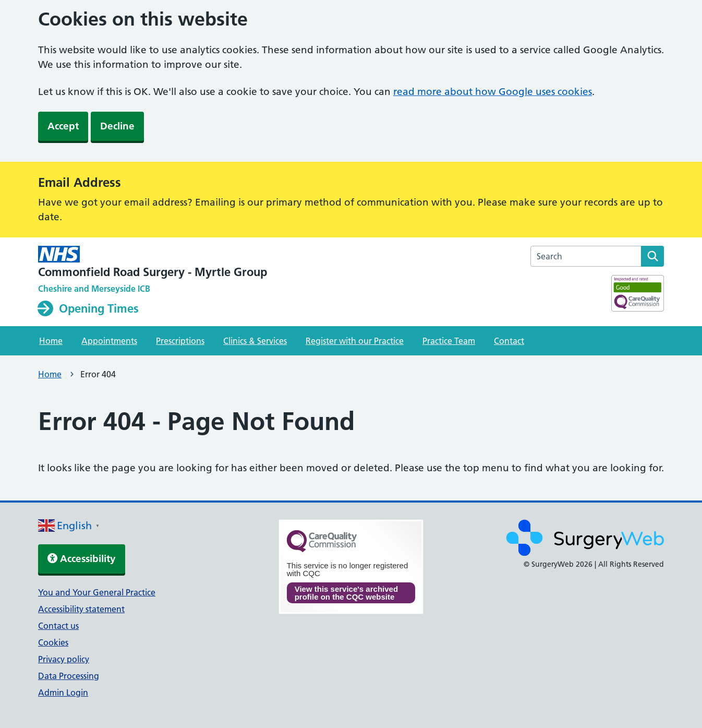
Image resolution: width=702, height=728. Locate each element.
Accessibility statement (81, 609)
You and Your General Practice (97, 592)
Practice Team (449, 341)
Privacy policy (64, 659)
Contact (509, 341)
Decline (117, 126)
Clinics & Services (255, 341)
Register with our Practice (355, 341)
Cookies (53, 642)
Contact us (58, 626)
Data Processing (69, 676)
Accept (63, 126)
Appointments (109, 341)
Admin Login (63, 693)
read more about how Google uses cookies (493, 92)
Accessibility (82, 559)
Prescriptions (180, 341)
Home (51, 341)
